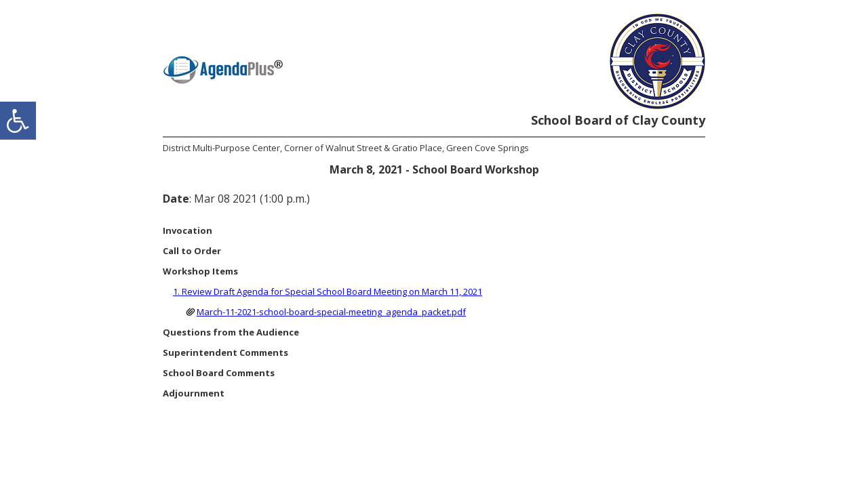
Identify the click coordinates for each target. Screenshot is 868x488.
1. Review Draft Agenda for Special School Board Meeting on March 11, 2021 (328, 291)
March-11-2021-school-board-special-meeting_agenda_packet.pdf (331, 312)
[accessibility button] (18, 121)
